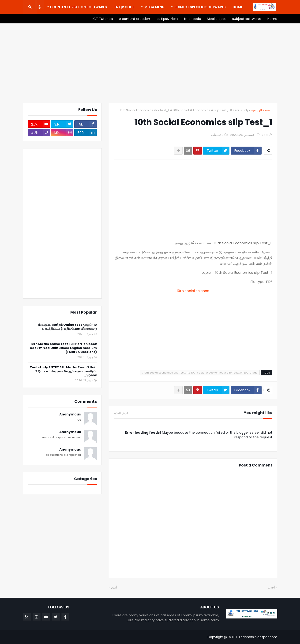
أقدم (114, 587)
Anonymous (70, 414)
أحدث (271, 587)
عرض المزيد (121, 413)
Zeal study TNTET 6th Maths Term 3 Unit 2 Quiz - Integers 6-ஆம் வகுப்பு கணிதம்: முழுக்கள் (63, 372)
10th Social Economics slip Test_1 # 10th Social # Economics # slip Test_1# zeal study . (183, 110)
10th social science (193, 291)
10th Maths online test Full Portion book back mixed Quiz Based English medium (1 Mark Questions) (63, 348)
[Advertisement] (150, 63)
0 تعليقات (217, 135)
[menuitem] (238, 7)
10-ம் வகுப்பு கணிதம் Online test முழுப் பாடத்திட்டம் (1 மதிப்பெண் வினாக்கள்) (67, 327)
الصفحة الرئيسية (262, 110)
